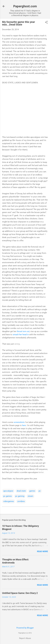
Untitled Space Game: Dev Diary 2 (20, 593)
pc (40, 491)
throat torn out (23, 331)
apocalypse (8, 491)
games (32, 491)
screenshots (19, 422)
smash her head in (21, 335)
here (24, 425)
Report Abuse (25, 638)
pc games (8, 496)
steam (30, 496)
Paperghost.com (25, 6)
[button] (46, 22)
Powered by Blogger (25, 628)
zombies (21, 501)
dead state (21, 491)
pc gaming (20, 496)
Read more (42, 551)
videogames (9, 501)
